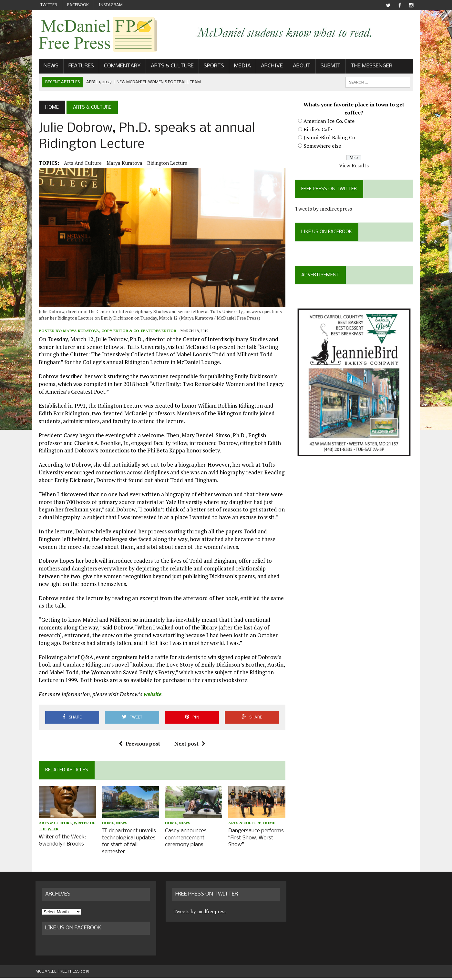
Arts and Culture (80, 163)
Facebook (78, 5)
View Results (356, 166)
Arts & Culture (169, 67)
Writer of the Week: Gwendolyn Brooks (59, 844)
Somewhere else (323, 146)
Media (239, 67)
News (48, 67)
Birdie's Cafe (319, 130)
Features (78, 67)
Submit (327, 67)
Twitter (49, 5)
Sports (211, 67)
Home (106, 826)
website (149, 697)
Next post (189, 747)
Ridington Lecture (164, 163)
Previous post (138, 747)
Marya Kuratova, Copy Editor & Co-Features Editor (116, 334)
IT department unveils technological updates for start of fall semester (127, 844)
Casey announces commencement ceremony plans (185, 841)
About (298, 67)
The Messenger (368, 67)
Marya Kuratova (121, 163)
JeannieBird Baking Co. (331, 138)
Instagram (111, 5)
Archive (269, 67)
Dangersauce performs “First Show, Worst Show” (256, 841)
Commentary (119, 67)
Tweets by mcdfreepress (324, 209)
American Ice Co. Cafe (330, 122)
